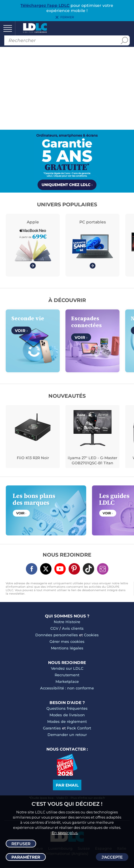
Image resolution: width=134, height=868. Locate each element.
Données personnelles (57, 635)
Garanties (52, 728)
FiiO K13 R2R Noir (33, 458)
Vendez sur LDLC (67, 668)
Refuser (21, 844)
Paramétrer (26, 857)
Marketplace (67, 681)
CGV (54, 628)
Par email (67, 785)
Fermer (67, 17)
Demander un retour (67, 735)
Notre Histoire (67, 622)
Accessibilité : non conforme (67, 688)
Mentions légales (67, 648)
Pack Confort (79, 728)
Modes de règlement (67, 721)
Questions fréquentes (67, 708)
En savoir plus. (65, 833)
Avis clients (73, 628)
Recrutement (67, 675)
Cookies (91, 635)
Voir (21, 331)
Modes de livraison (67, 715)
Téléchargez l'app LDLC (45, 5)
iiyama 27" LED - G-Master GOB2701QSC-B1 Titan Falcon (92, 461)
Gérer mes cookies (67, 641)
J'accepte (112, 857)
